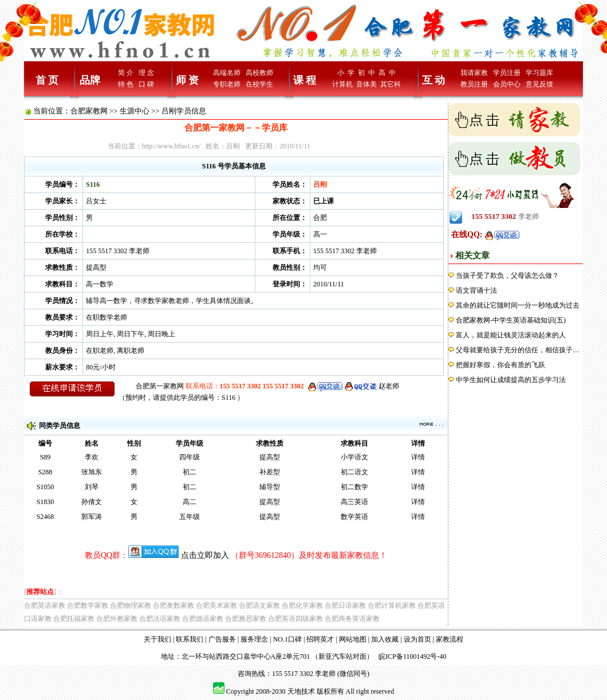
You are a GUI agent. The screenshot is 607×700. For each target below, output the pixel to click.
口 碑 (146, 84)
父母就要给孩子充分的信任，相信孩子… (518, 350)
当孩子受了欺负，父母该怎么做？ (507, 276)
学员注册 (507, 73)
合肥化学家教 (302, 605)
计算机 (342, 84)
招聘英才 (320, 639)
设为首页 (417, 639)
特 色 (126, 84)
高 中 (387, 73)
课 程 (305, 80)
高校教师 (259, 73)
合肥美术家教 (216, 605)
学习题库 (539, 73)
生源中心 (135, 111)
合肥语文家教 (259, 605)
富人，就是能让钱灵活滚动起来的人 (511, 335)
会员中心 (507, 84)
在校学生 (259, 84)
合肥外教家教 (117, 619)
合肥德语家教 (203, 619)
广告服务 (222, 639)
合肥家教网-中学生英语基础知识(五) (511, 320)
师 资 (188, 80)
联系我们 (190, 639)
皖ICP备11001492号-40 (412, 656)
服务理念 (254, 639)
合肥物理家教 (131, 605)
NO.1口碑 (287, 639)
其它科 (391, 84)
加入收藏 (385, 639)
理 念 (146, 73)
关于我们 (157, 639)
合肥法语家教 (160, 619)
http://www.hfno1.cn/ (172, 146)
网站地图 (353, 639)
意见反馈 (539, 84)
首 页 (47, 80)
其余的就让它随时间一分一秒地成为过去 (518, 305)
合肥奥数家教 (174, 605)
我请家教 (474, 73)
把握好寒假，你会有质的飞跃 (500, 365)
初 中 (366, 73)
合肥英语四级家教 (295, 619)
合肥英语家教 (45, 605)
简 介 (126, 73)
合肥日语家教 (345, 605)
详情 (418, 457)
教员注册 (474, 84)
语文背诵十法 (476, 290)
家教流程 (450, 639)
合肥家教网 (89, 111)
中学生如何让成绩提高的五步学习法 (511, 380)
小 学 (346, 73)
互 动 (434, 80)
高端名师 (227, 73)
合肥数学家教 (88, 605)
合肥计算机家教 (392, 605)
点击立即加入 (205, 555)
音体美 (366, 84)
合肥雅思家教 (246, 619)
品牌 (90, 80)
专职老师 (227, 84)
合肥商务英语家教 (352, 619)
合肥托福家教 (74, 619)
